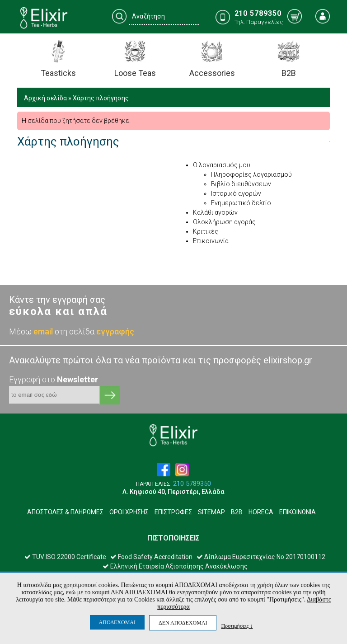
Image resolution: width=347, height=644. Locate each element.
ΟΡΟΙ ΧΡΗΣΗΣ (129, 512)
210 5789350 (192, 484)
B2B (237, 512)
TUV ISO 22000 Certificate (65, 557)
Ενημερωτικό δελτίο (241, 203)
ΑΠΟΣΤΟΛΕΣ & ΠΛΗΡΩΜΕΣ (65, 512)
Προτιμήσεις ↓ (237, 626)
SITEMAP (211, 512)
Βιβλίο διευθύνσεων (241, 184)
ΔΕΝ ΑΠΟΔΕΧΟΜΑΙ (183, 623)
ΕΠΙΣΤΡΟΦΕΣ (173, 512)
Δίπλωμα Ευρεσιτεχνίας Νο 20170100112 (261, 557)
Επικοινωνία (211, 241)
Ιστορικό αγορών (236, 193)
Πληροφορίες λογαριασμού (251, 174)
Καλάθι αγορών (215, 212)
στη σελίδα (94, 331)
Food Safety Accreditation (151, 557)
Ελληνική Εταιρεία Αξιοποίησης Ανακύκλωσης (175, 566)
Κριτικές (206, 231)
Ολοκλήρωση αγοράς (224, 222)
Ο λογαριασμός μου (222, 165)
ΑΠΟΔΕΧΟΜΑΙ (117, 622)
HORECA (261, 512)
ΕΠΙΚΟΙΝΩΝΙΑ (298, 512)
